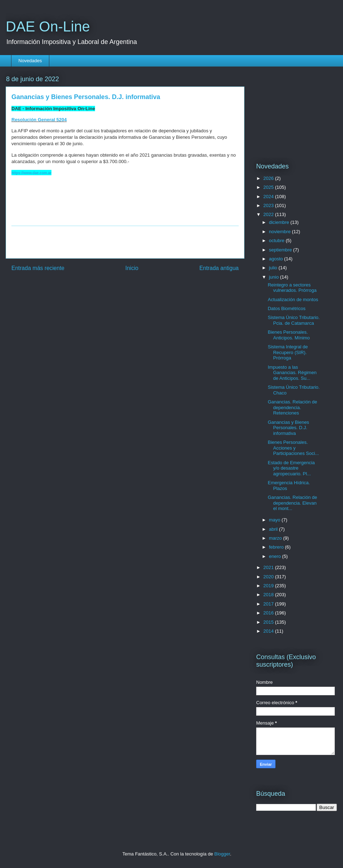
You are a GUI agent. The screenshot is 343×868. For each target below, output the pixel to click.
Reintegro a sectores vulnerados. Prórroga (292, 288)
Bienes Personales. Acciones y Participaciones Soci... (293, 448)
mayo (275, 520)
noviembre (280, 232)
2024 (269, 197)
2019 (269, 586)
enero (276, 556)
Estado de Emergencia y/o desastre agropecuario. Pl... (291, 468)
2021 (269, 567)
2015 (269, 622)
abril (274, 529)
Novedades (30, 61)
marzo (276, 538)
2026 (269, 178)
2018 (269, 595)
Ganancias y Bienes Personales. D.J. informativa (288, 428)
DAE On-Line (48, 26)
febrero (277, 547)
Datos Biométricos (286, 308)
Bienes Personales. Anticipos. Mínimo (289, 335)
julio (274, 268)
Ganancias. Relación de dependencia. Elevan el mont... (292, 503)
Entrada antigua (219, 268)
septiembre (281, 250)
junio (275, 277)
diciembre (280, 222)
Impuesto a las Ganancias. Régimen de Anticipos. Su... (292, 373)
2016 (269, 613)
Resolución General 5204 (39, 120)
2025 (269, 187)
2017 (269, 604)
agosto (277, 259)
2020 (269, 577)
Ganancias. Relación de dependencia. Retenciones (292, 407)
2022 (269, 214)
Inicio (132, 268)
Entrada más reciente (38, 268)
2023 (269, 205)
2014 (269, 631)
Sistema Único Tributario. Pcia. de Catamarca (294, 320)
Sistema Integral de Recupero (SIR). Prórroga (288, 352)
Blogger (222, 854)
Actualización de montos (293, 300)
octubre (277, 241)
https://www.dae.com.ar (31, 173)
